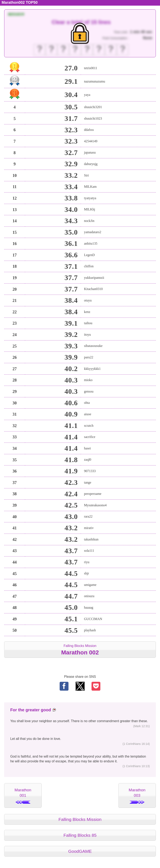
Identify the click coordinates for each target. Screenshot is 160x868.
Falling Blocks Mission (80, 650)
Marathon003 (137, 796)
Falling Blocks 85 (80, 835)
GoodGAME (80, 851)
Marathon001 (23, 796)
